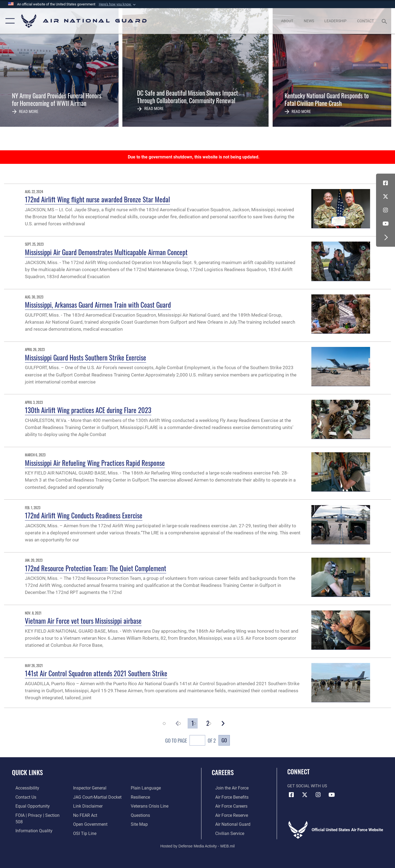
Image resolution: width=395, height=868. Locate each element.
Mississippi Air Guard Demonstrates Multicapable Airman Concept (106, 252)
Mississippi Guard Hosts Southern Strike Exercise (86, 357)
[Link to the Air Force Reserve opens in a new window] (228, 815)
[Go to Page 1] (193, 723)
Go (224, 740)
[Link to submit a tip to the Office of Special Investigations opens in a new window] (83, 824)
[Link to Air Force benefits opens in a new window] (228, 797)
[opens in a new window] (24, 788)
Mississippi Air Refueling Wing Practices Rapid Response (95, 463)
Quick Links (27, 772)
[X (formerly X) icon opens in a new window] (386, 197)
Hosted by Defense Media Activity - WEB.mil (197, 845)
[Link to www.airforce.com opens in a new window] (228, 788)
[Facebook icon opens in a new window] (386, 183)
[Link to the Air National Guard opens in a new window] (228, 824)
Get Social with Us (307, 786)
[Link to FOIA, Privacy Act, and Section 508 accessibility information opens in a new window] (37, 815)
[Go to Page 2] (208, 723)
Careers (223, 772)
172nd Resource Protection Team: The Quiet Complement (96, 568)
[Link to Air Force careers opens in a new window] (228, 806)
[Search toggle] (385, 21)
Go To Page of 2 (190, 741)
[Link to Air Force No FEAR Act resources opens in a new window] (84, 806)
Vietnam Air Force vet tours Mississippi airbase (83, 621)
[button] (118, 4)
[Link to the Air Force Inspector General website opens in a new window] (28, 833)
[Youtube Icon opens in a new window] (386, 224)
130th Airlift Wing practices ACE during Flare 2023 (88, 410)
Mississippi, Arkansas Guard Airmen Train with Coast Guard (98, 305)
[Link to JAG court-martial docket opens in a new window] (95, 788)
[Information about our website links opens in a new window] (86, 797)
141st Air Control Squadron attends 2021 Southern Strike (96, 673)
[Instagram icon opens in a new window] (386, 210)
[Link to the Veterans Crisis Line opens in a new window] (150, 797)
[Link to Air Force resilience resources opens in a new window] (141, 788)
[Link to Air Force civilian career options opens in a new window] (226, 833)
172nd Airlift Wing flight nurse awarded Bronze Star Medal (97, 199)
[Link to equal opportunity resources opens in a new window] (28, 806)
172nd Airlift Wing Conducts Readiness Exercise (84, 515)
